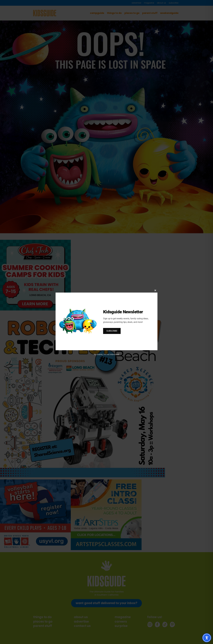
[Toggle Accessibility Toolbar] (207, 638)
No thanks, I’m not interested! (106, 354)
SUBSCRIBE (112, 331)
